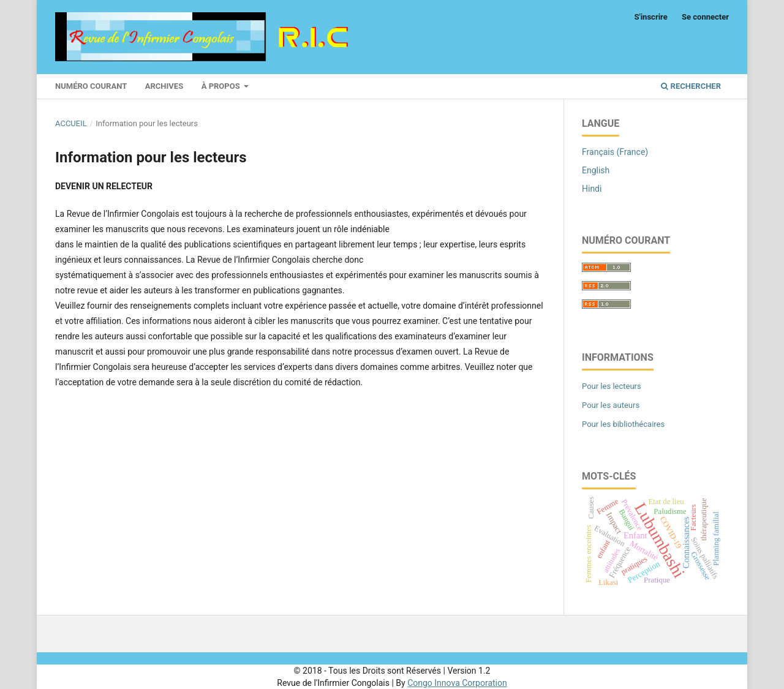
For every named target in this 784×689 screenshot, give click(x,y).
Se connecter (705, 17)
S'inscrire (651, 17)
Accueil (71, 123)
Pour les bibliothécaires (623, 424)
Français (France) (615, 152)
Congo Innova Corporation (457, 683)
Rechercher (691, 86)
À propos (222, 86)
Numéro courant (91, 86)
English (596, 170)
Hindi (592, 189)
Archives (164, 86)
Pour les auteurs (611, 405)
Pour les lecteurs (612, 386)
